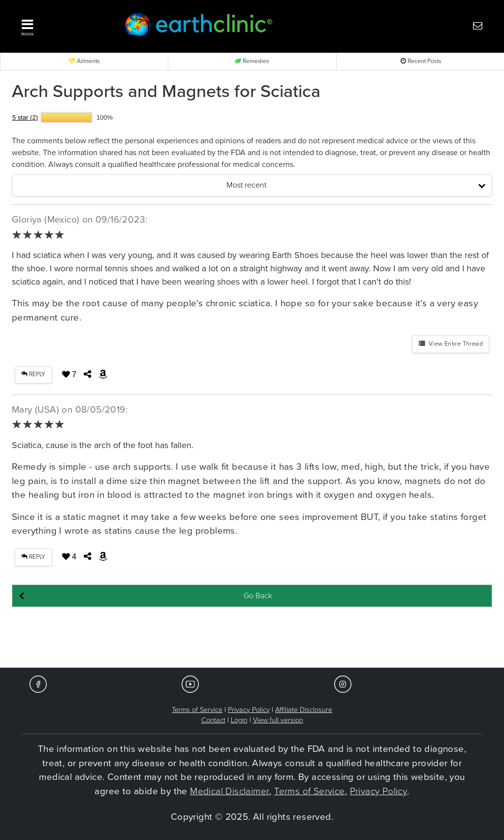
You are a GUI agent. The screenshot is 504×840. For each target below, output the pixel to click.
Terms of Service (197, 710)
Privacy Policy (249, 710)
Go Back (258, 596)
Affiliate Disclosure (304, 710)
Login (239, 720)
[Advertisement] (252, 638)
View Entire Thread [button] (451, 344)
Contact (213, 720)
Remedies (252, 61)
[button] (60, 25)
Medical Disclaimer (230, 791)
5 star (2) (25, 117)
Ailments (84, 61)
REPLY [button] (33, 374)
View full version (278, 720)
